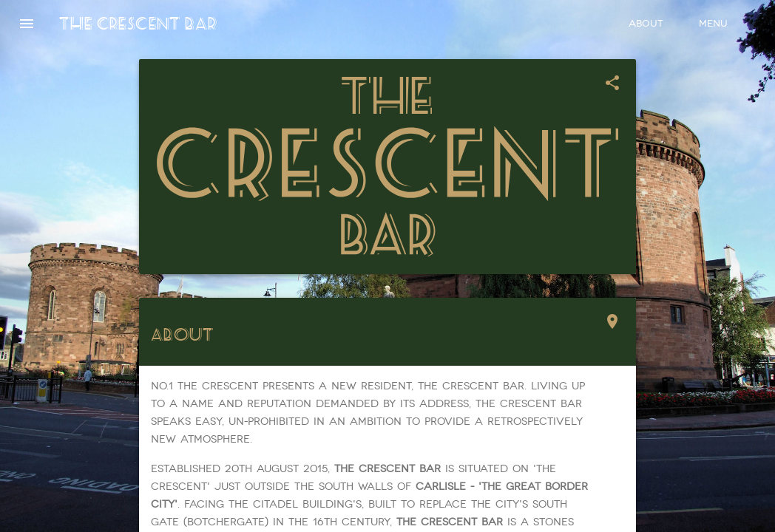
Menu (713, 24)
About (646, 24)
